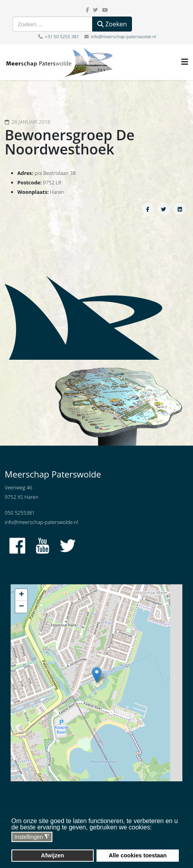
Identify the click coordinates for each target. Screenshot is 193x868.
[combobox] (53, 24)
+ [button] (21, 595)
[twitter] (96, 10)
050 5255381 (20, 513)
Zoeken (112, 24)
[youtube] (105, 10)
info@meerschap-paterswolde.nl (123, 36)
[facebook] (87, 10)
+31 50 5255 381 (62, 36)
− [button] (21, 607)
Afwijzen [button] (52, 855)
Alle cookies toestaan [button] (138, 855)
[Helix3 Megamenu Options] (185, 62)
